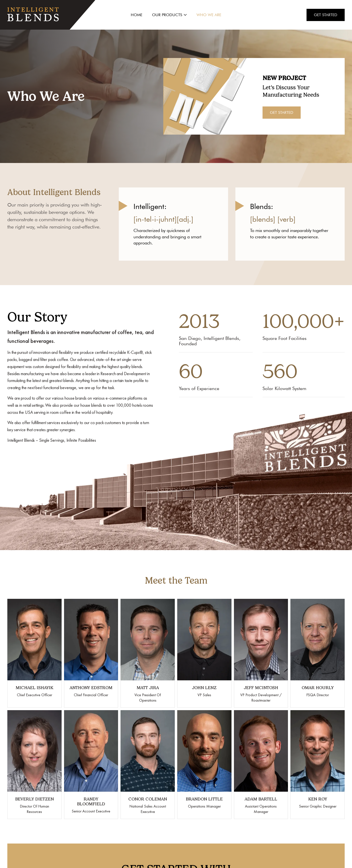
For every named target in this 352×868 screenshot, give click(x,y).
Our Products (169, 15)
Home (137, 15)
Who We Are (209, 15)
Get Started (326, 15)
